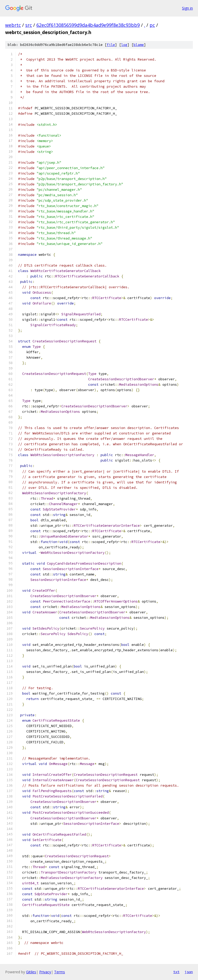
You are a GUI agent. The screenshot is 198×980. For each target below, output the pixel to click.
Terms (60, 972)
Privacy (45, 972)
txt (176, 972)
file (111, 45)
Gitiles (31, 972)
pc (152, 25)
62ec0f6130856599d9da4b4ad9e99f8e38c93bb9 (88, 25)
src (29, 25)
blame (139, 45)
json (189, 972)
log (124, 45)
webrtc (13, 25)
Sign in (187, 8)
